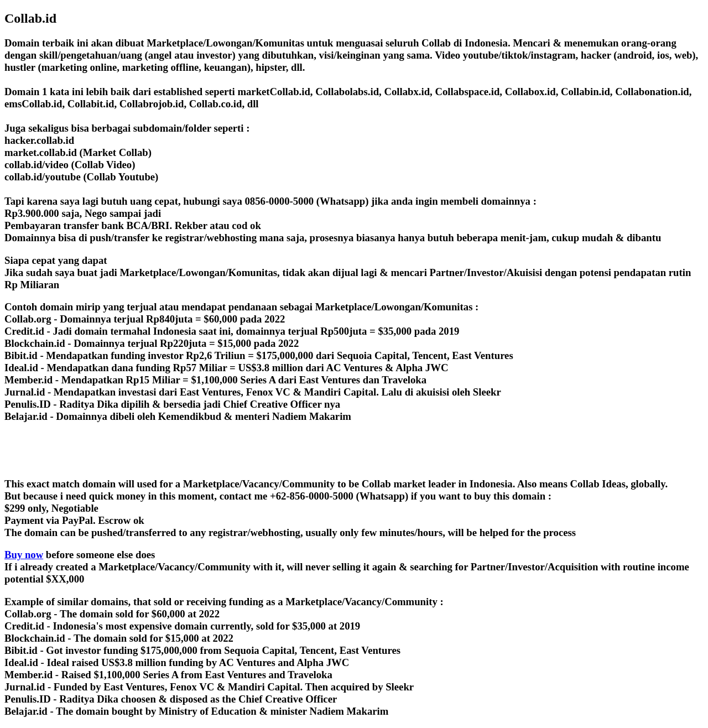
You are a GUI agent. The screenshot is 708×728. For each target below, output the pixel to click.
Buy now (24, 555)
